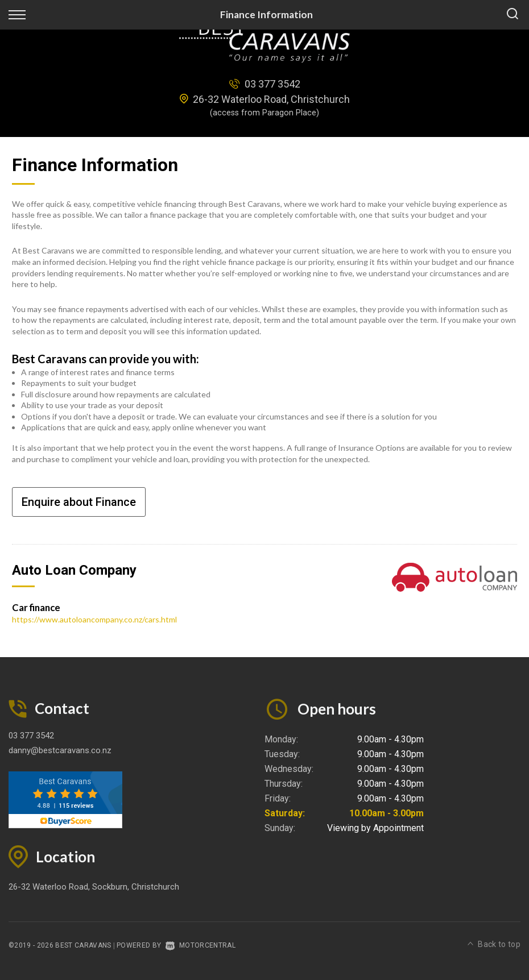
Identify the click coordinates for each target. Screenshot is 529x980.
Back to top (494, 944)
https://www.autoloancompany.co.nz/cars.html (94, 619)
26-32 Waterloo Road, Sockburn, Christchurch (94, 887)
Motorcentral (201, 945)
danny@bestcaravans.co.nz (60, 750)
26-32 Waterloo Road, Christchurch (271, 99)
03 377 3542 (272, 84)
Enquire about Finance (79, 502)
